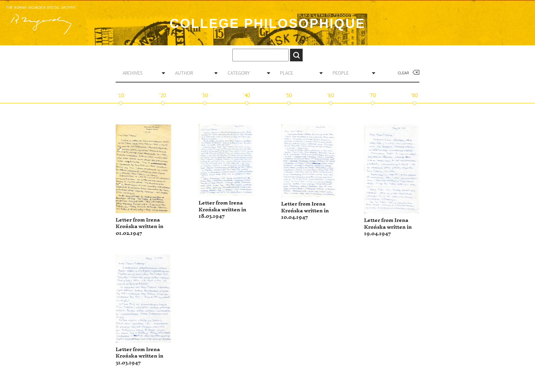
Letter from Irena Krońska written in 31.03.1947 (140, 356)
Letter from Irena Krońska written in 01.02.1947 (140, 227)
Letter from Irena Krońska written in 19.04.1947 (388, 227)
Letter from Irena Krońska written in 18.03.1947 (222, 210)
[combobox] (141, 73)
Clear (403, 73)
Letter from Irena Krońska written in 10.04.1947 (305, 211)
